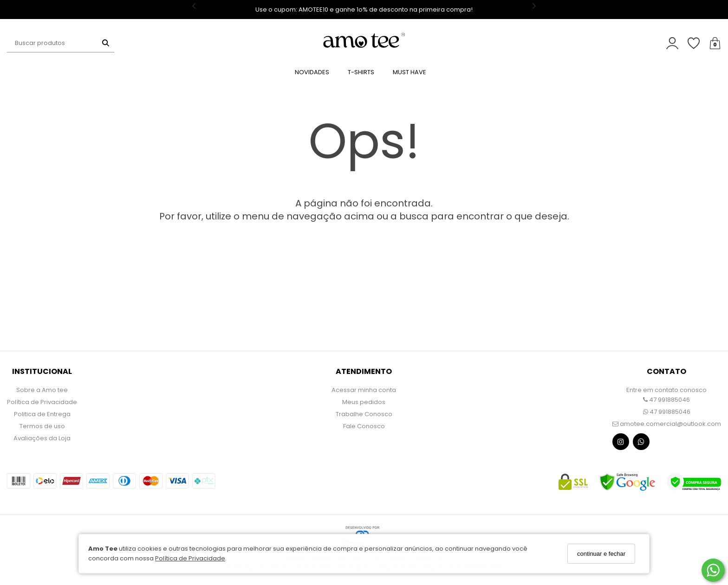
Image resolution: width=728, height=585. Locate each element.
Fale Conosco (364, 426)
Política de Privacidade (190, 558)
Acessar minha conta (364, 390)
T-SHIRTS (361, 72)
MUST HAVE (409, 72)
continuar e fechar (601, 554)
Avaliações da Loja (42, 438)
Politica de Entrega (42, 414)
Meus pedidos (364, 402)
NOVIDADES (312, 72)
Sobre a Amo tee (42, 390)
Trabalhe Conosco (364, 414)
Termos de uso (42, 426)
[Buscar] (106, 43)
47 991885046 (666, 400)
